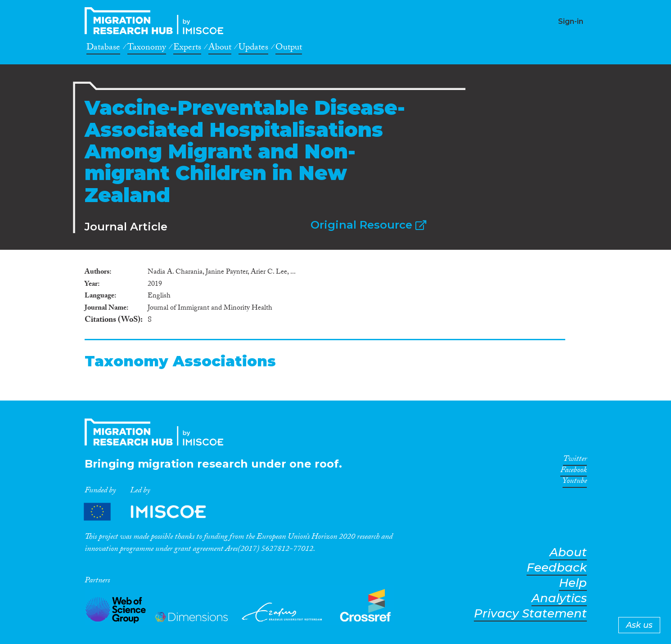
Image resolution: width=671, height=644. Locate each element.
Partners (153, 512)
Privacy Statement (530, 614)
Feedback (557, 568)
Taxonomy (147, 49)
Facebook (574, 472)
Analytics (559, 598)
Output (289, 49)
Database (103, 49)
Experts (187, 49)
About (220, 49)
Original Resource (368, 225)
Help (573, 583)
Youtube (575, 482)
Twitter (575, 460)
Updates (253, 49)
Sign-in (571, 21)
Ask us (639, 625)
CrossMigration (157, 21)
